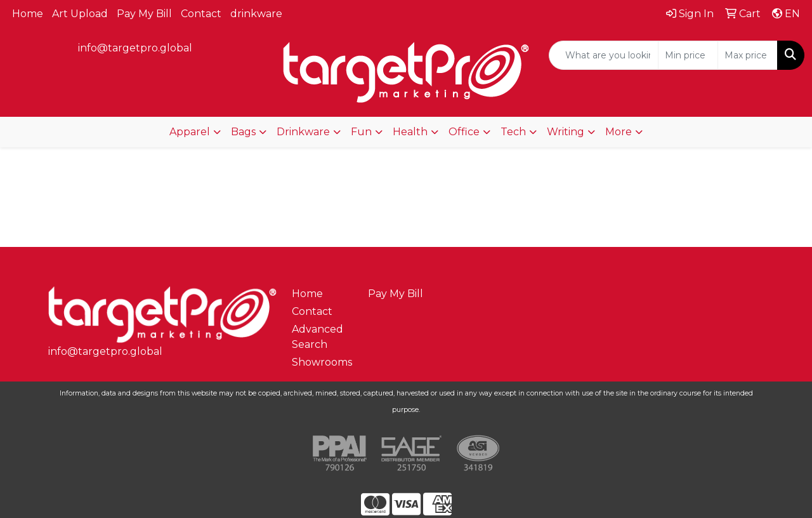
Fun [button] (361, 132)
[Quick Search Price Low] (688, 55)
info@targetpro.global (135, 48)
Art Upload (80, 14)
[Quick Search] (604, 55)
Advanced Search (318, 337)
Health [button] (410, 132)
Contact (201, 14)
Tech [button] (513, 132)
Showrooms (322, 362)
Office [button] (464, 132)
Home (28, 14)
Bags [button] (243, 132)
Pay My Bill (144, 14)
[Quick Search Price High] (748, 55)
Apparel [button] (190, 132)
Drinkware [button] (303, 132)
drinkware (256, 14)
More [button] (619, 132)
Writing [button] (566, 132)
